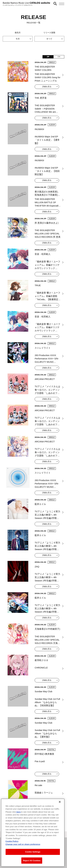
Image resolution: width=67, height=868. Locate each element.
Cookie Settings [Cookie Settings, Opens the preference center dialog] (33, 855)
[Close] (60, 805)
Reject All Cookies (32, 864)
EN (59, 57)
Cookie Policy (12, 845)
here (19, 816)
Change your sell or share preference (23, 848)
